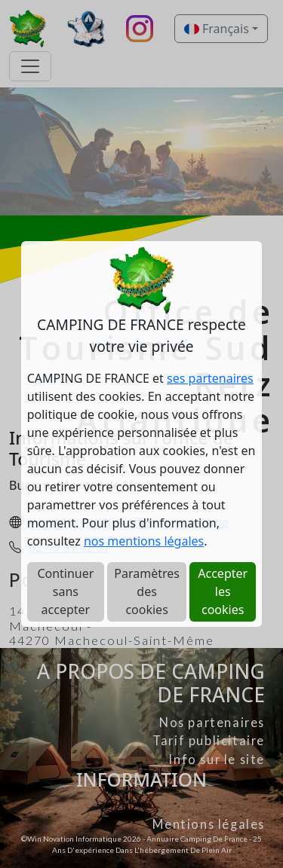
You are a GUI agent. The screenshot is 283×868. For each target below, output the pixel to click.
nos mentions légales (144, 541)
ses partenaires (210, 378)
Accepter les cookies (223, 591)
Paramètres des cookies (147, 591)
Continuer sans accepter (65, 591)
